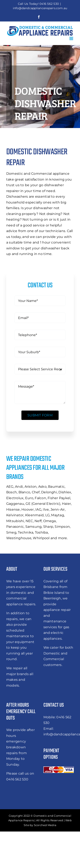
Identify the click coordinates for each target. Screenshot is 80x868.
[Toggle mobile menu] (72, 38)
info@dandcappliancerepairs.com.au (40, 8)
